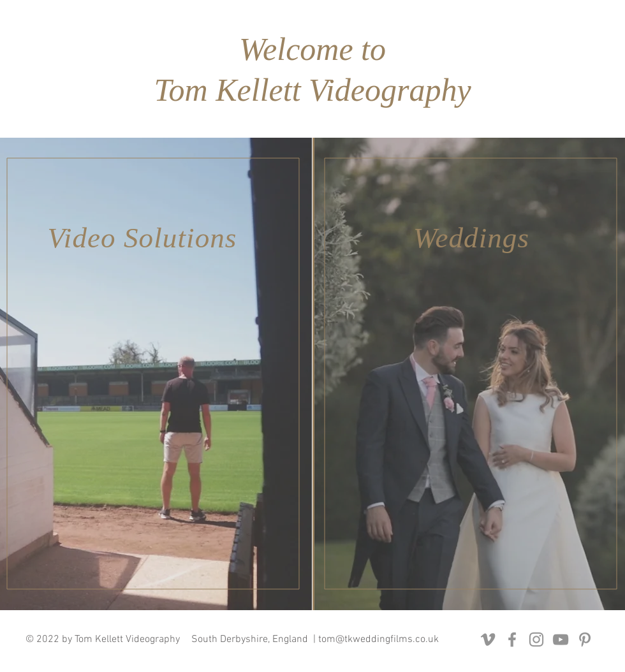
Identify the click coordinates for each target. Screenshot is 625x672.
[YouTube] (561, 639)
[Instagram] (536, 639)
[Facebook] (512, 639)
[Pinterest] (585, 639)
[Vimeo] (488, 639)
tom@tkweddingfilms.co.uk (379, 639)
